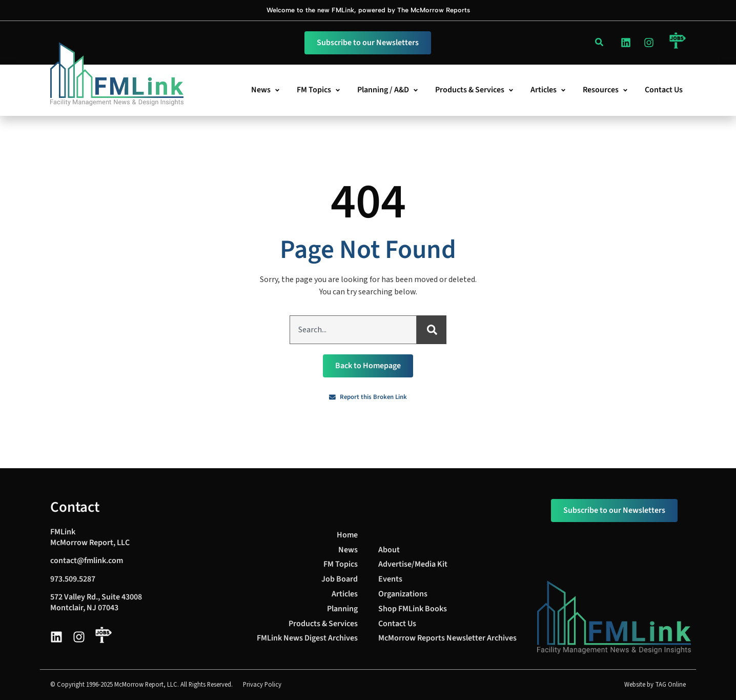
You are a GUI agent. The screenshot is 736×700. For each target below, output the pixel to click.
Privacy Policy (262, 685)
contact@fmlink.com (87, 561)
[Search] (432, 330)
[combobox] (353, 330)
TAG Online (670, 685)
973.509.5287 (73, 579)
